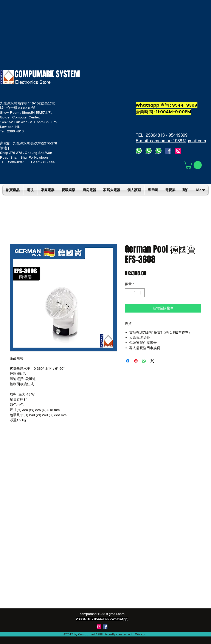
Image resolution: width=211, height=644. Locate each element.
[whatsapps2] (149, 151)
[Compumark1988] (105, 627)
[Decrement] (129, 293)
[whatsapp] (158, 151)
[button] (194, 165)
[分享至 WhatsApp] (144, 361)
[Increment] (141, 293)
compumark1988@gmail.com (102, 614)
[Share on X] (152, 361)
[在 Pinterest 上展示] (136, 361)
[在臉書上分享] (128, 361)
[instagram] (99, 627)
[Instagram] (178, 151)
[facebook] (168, 151)
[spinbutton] (135, 293)
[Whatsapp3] (139, 151)
